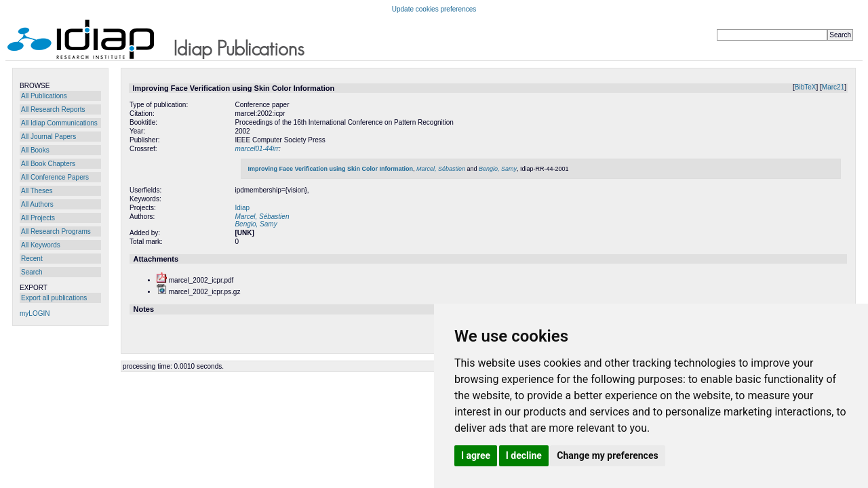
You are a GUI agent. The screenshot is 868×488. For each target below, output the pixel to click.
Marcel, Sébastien (441, 169)
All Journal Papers (48, 137)
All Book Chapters (48, 164)
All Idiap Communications (59, 123)
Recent (32, 259)
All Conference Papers (55, 177)
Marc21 (833, 87)
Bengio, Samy (498, 169)
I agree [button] (476, 455)
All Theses (37, 191)
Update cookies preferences (434, 9)
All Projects (38, 218)
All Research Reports (53, 109)
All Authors (37, 204)
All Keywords (41, 245)
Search (32, 272)
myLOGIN (35, 313)
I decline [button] (524, 455)
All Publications (44, 96)
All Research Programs (56, 231)
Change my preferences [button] (607, 455)
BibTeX (806, 87)
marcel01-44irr (256, 149)
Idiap (242, 208)
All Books (35, 150)
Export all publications (54, 298)
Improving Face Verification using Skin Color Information (330, 169)
